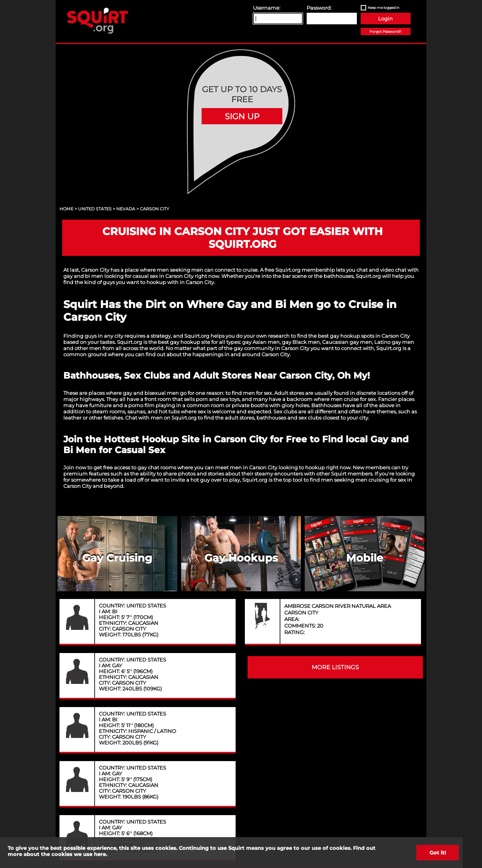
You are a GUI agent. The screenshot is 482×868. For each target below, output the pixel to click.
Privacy (214, 727)
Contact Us (160, 727)
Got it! (438, 853)
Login (385, 19)
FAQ (322, 727)
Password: (319, 8)
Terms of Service (269, 727)
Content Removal (379, 727)
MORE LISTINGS (335, 519)
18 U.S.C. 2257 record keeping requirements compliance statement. (281, 829)
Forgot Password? (385, 31)
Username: (267, 8)
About (106, 727)
